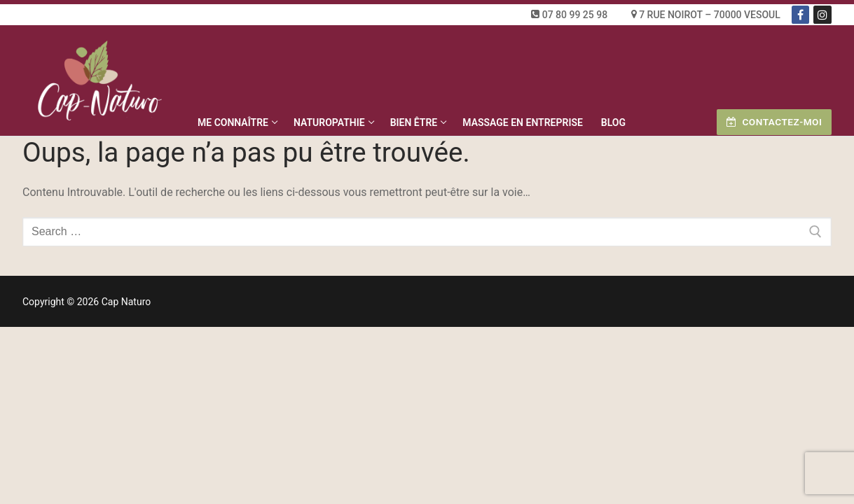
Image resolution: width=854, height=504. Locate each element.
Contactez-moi (774, 122)
